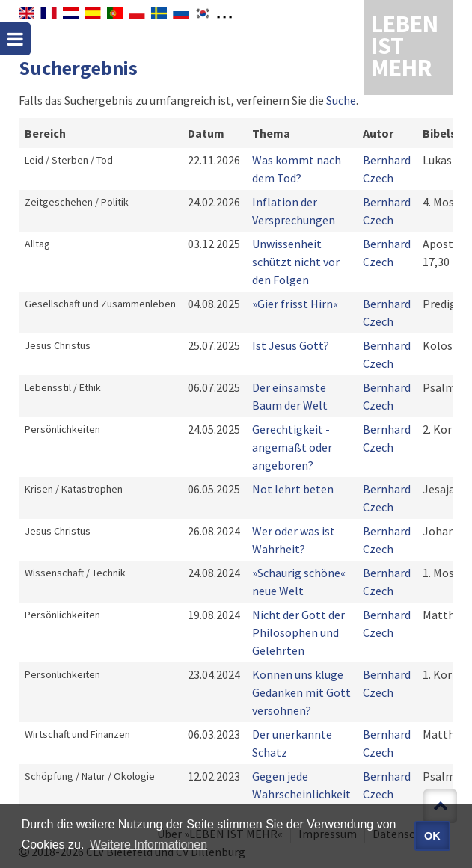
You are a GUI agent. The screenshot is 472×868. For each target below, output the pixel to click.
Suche (341, 100)
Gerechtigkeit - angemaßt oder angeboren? (292, 447)
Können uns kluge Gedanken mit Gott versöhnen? (301, 692)
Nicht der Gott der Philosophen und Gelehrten (298, 632)
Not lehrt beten (293, 489)
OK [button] (432, 836)
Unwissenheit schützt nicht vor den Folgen (296, 262)
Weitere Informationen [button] (148, 844)
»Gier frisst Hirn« (295, 304)
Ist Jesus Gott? (291, 345)
